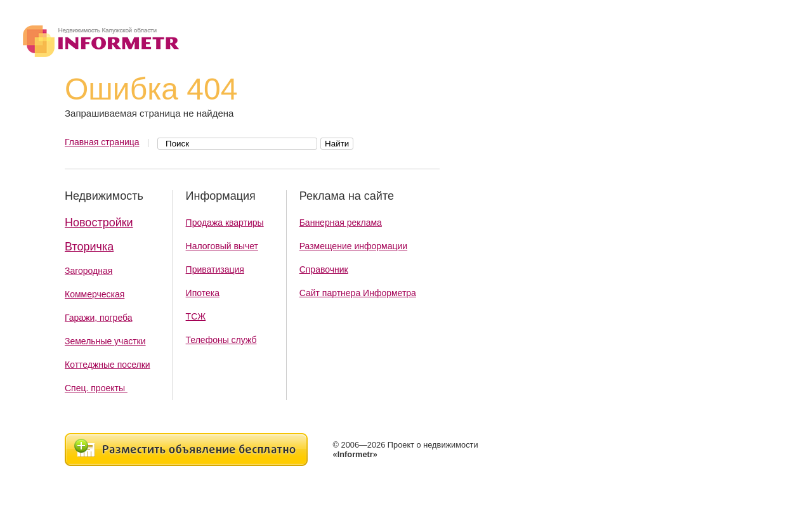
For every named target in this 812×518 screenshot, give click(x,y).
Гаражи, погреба (99, 318)
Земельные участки (105, 341)
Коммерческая (95, 294)
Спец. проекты (96, 388)
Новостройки (99, 223)
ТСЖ (196, 316)
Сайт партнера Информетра (358, 293)
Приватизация (215, 269)
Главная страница (102, 142)
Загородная (88, 271)
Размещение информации (353, 246)
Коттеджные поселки (108, 365)
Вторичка (89, 247)
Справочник (324, 269)
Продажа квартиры (225, 223)
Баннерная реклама (341, 223)
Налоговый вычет (222, 246)
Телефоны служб (221, 340)
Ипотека (203, 293)
